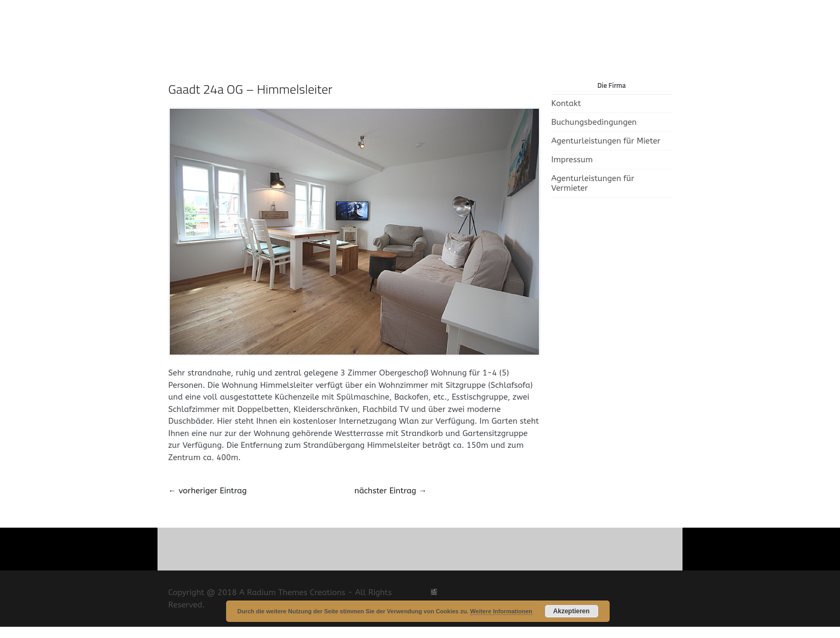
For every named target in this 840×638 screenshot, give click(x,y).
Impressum (572, 160)
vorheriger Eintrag (207, 491)
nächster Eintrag (391, 491)
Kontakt (566, 103)
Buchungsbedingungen (594, 122)
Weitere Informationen (501, 611)
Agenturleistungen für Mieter (606, 141)
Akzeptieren (572, 611)
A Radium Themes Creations (291, 592)
